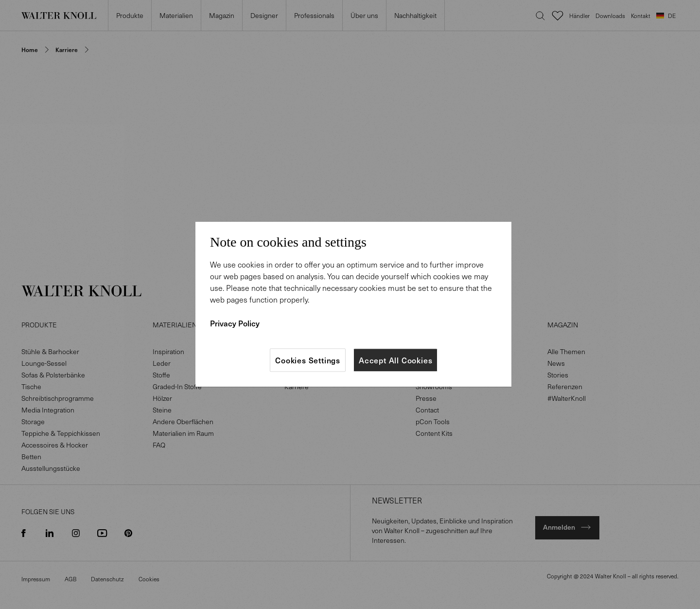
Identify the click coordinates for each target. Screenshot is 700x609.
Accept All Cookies (395, 360)
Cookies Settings (308, 360)
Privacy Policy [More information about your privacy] (235, 323)
